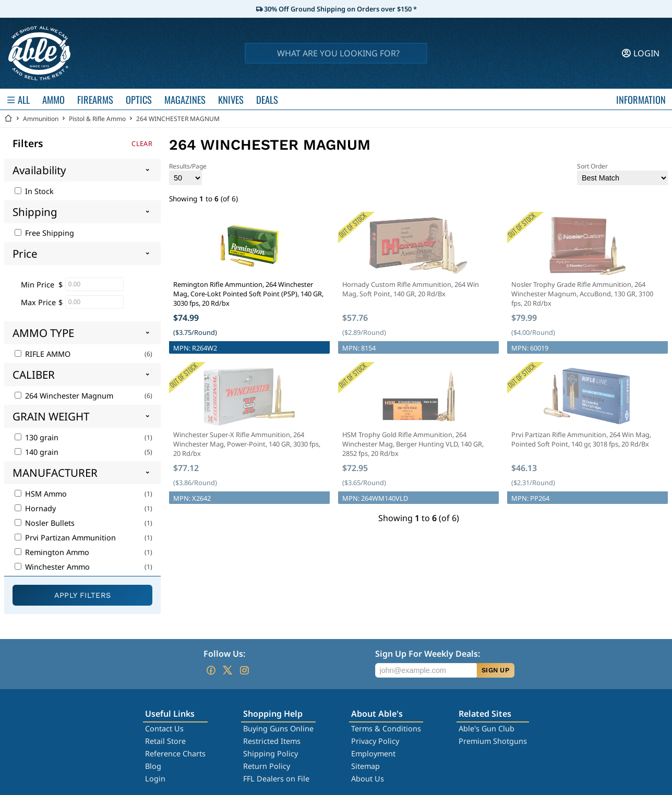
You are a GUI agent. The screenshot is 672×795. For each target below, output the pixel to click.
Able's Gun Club (487, 728)
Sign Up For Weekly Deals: (428, 654)
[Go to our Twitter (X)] (227, 670)
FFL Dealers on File (276, 779)
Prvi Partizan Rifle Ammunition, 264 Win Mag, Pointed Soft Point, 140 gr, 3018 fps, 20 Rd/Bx (581, 439)
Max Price (38, 302)
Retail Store (165, 741)
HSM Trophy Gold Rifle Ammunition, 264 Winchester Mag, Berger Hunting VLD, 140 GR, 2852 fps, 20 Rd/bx (413, 444)
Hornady (35, 508)
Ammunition (41, 119)
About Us (368, 779)
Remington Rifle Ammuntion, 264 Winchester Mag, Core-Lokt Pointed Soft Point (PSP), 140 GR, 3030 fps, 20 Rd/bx (248, 294)
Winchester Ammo (52, 567)
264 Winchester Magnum (64, 396)
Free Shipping (44, 233)
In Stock (34, 191)
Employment (373, 754)
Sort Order (622, 173)
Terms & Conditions (386, 728)
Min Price (38, 285)
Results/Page (188, 173)
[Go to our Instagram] (244, 670)
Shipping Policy (271, 754)
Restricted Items (272, 741)
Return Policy (267, 766)
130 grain (37, 437)
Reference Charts (175, 754)
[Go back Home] (8, 119)
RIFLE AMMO (43, 354)
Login (155, 779)
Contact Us (164, 728)
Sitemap (365, 766)
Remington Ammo (52, 552)
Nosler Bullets (45, 523)
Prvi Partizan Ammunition (65, 538)
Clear (142, 143)
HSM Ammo (41, 494)
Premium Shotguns (493, 741)
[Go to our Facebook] (211, 670)
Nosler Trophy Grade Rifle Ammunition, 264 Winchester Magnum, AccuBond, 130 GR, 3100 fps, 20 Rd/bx (582, 294)
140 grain (37, 452)
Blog (153, 766)
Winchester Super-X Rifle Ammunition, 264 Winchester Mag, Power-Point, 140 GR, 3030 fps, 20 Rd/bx (247, 444)
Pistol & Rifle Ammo (97, 119)
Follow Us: (224, 654)
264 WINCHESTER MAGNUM (178, 119)
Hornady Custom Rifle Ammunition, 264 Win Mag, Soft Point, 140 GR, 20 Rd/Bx (411, 289)
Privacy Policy (375, 741)
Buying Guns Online (278, 728)
